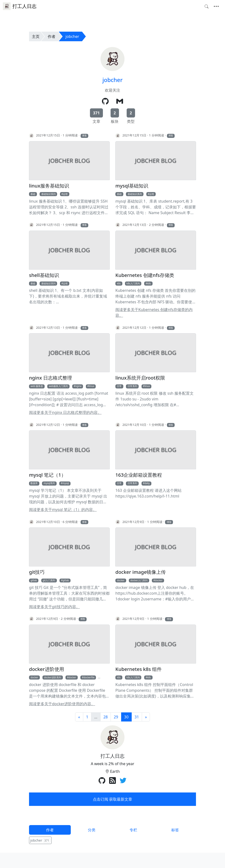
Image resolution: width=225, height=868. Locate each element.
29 (116, 717)
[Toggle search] (207, 6)
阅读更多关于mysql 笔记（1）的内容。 (63, 510)
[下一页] (146, 717)
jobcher (72, 36)
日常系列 (132, 386)
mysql (66, 483)
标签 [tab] (175, 830)
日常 (119, 386)
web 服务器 (37, 386)
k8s (119, 283)
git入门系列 (49, 580)
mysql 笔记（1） (47, 475)
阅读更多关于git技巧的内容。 (54, 607)
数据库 (34, 483)
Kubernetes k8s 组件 (139, 669)
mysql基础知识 (132, 186)
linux (92, 386)
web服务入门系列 (58, 386)
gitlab (34, 580)
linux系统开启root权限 (140, 378)
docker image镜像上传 (141, 572)
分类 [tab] (92, 830)
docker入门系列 (139, 580)
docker (121, 580)
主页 (36, 36)
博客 (84, 135)
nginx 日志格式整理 (50, 378)
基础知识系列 (48, 194)
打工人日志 (20, 6)
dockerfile (89, 677)
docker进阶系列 (53, 677)
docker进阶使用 (47, 669)
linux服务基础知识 (49, 186)
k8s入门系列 (133, 283)
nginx (78, 386)
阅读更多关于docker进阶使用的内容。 (62, 704)
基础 (33, 194)
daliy (147, 483)
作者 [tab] (50, 830)
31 (137, 717)
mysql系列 (49, 483)
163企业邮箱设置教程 (139, 475)
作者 (52, 36)
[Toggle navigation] (216, 6)
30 (126, 717)
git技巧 (37, 572)
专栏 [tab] (133, 830)
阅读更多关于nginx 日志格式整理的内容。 (65, 412)
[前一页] (79, 717)
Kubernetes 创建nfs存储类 (145, 275)
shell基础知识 (44, 275)
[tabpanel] (112, 841)
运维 (65, 194)
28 (106, 717)
